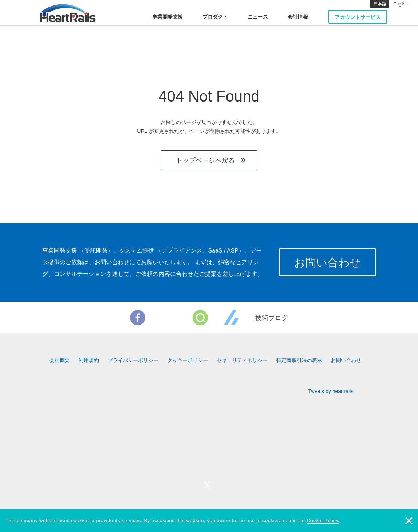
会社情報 (298, 17)
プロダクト (215, 17)
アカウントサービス (358, 17)
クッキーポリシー (188, 360)
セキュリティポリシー (242, 360)
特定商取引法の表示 (299, 360)
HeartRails (68, 13)
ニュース (258, 17)
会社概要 (60, 360)
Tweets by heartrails (331, 391)
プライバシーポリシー (133, 360)
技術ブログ (272, 318)
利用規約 (89, 360)
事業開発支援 (168, 17)
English (401, 4)
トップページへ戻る (205, 160)
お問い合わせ (327, 263)
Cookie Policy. (323, 521)
